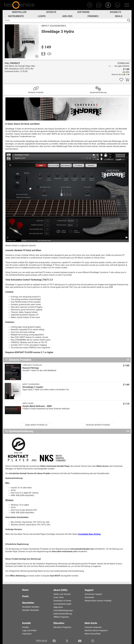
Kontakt (25, 627)
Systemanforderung (98, 92)
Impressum (27, 634)
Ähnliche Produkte (36, 92)
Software (83, 12)
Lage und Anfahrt (30, 630)
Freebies (93, 16)
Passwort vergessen (93, 627)
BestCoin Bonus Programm (96, 630)
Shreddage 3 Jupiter (33, 387)
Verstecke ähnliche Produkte (98, 425)
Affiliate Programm (61, 617)
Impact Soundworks (54, 26)
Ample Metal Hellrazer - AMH (37, 406)
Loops (42, 16)
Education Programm (62, 627)
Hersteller (19, 12)
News (25, 590)
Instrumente (16, 16)
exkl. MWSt (126, 72)
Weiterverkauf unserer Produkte (98, 601)
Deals (119, 16)
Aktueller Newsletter (31, 610)
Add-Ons (67, 16)
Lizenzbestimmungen (62, 604)
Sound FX (115, 12)
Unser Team (59, 597)
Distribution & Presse (62, 601)
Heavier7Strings (31, 368)
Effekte (51, 12)
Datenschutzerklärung (63, 614)
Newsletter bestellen (31, 607)
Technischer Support (93, 594)
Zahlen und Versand (62, 594)
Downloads (89, 597)
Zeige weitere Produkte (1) (36, 425)
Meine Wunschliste (93, 634)
